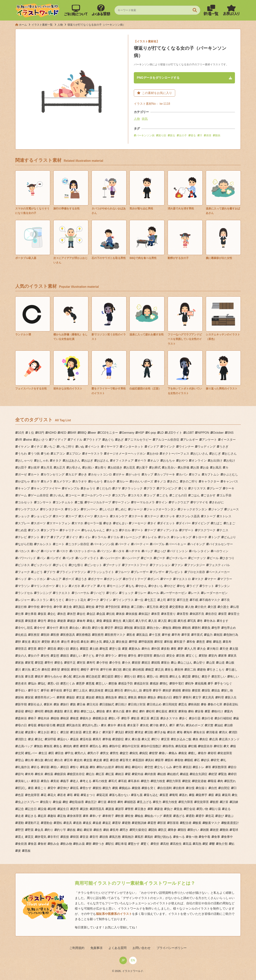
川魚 (28, 670)
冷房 (65, 629)
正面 (156, 719)
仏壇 (236, 608)
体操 (122, 615)
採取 (207, 691)
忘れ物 (80, 677)
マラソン (24, 587)
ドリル (115, 538)
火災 (147, 740)
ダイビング (202, 524)
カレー (124, 482)
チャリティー (71, 531)
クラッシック (134, 489)
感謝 (155, 684)
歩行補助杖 (225, 719)
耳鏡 (124, 782)
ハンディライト (89, 559)
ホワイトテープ (136, 580)
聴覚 (188, 782)
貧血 (180, 810)
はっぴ (161, 552)
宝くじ (193, 656)
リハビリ (99, 594)
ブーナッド (113, 566)
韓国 (76, 838)
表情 (209, 136)
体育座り (170, 615)
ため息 (22, 531)
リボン (113, 594)
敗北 (124, 698)
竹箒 (179, 768)
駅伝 (111, 845)
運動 (21, 824)
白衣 (60, 761)
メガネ (76, 587)
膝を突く (150, 789)
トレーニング (132, 538)
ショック (24, 517)
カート (35, 475)
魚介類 (223, 845)
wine (29, 440)
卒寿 (177, 635)
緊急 (224, 775)
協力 (210, 635)
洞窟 (131, 733)
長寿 (116, 831)
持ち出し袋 (134, 691)
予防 (101, 608)
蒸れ (185, 796)
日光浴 (94, 705)
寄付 (50, 663)
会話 (92, 615)
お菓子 (143, 468)
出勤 (88, 629)
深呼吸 (52, 740)
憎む (165, 684)
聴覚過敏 (201, 782)
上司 (163, 601)
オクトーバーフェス (176, 454)
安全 (172, 656)
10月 (21, 433)
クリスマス (198, 489)
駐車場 (122, 845)
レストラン (41, 601)
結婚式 (174, 775)
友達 (28, 642)
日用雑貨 (171, 705)
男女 (106, 754)
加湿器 (141, 629)
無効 (40, 747)
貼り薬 (216, 810)
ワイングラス (125, 601)
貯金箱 (191, 810)
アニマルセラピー (139, 440)
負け (170, 810)
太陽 (235, 649)
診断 (53, 810)
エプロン (75, 454)
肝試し (22, 789)
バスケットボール (84, 552)
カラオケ (81, 482)
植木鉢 (45, 719)
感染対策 (143, 684)
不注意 (184, 601)
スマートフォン (60, 524)
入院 (164, 622)
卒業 (187, 635)
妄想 (56, 656)
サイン (163, 503)
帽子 (86, 670)
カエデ (73, 475)
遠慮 (98, 824)
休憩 (73, 615)
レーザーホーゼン (175, 594)
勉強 (168, 629)
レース (195, 594)
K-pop (152, 433)
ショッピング (43, 517)
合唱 (76, 642)
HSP (141, 433)
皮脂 (89, 761)
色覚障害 (34, 796)
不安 (173, 601)
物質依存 (207, 747)
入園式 (130, 622)
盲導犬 (127, 761)
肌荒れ (231, 782)
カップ (149, 475)
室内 (214, 656)
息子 (207, 677)
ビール (214, 559)
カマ (37, 482)
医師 (46, 635)
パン (43, 559)
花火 (53, 796)
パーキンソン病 (145, 136)
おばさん (103, 461)
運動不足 (34, 824)
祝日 (66, 768)
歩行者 (209, 719)
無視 (49, 747)
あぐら (109, 440)
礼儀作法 (24, 768)
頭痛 (105, 838)
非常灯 (55, 838)
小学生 (116, 663)
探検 (21, 698)
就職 (157, 663)
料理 (221, 698)
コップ (151, 496)
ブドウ (51, 573)
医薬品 (143, 635)
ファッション (161, 566)
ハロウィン (221, 552)
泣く (56, 733)
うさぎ (224, 447)
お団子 (22, 468)
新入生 (232, 698)
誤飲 (86, 810)
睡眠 (190, 761)
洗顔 (121, 733)
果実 (174, 712)
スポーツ (40, 524)
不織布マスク (211, 601)
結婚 (163, 775)
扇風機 (202, 684)
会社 (83, 615)
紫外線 (139, 775)
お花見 (131, 468)
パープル (158, 545)
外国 (157, 649)
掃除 (188, 691)
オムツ (155, 461)
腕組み (126, 789)
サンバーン (91, 510)
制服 (130, 629)
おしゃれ (43, 461)
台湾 (67, 642)
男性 (116, 754)
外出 (147, 649)
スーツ (60, 517)
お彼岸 (35, 468)
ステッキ (169, 517)
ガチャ (120, 475)
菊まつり (89, 796)
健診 (73, 622)
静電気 (42, 838)
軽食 (131, 817)
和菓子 (181, 642)
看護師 (140, 761)
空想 (150, 768)
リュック (128, 594)
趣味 (53, 817)
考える (87, 782)
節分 (234, 768)
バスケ (64, 552)
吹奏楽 (123, 642)
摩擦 (62, 698)
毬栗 (62, 726)
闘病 (154, 831)
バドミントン (179, 552)
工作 (37, 670)
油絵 (220, 726)
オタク (57, 461)
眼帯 (161, 761)
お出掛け (216, 461)
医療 (56, 635)
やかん (143, 587)
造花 (211, 817)
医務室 (35, 635)
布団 (47, 670)
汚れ (182, 726)
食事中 (228, 838)
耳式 (114, 782)
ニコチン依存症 (79, 545)
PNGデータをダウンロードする (161, 78)
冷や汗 (54, 629)
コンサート (44, 503)
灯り (157, 740)
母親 (34, 726)
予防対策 (114, 608)
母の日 (22, 726)
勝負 (207, 629)
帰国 (67, 670)
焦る (59, 747)
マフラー (226, 580)
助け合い (155, 629)
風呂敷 (116, 838)
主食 (69, 608)
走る (228, 810)
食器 (34, 845)
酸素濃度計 (231, 824)
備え (92, 622)
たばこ (218, 524)
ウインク (169, 447)
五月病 (154, 608)
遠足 (108, 824)
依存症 (213, 615)
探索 (31, 698)
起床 (43, 817)
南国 (219, 635)
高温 (189, 845)
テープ (152, 531)
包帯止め (230, 629)
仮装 (43, 615)
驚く (146, 845)
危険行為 (232, 635)
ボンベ (155, 580)
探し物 (228, 691)
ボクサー (97, 580)
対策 (83, 663)
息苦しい (220, 677)
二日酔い (140, 608)
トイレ (86, 538)
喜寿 (228, 642)
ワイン (107, 601)
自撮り (203, 789)
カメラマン (64, 482)
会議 (102, 615)
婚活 (66, 656)
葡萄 (175, 796)
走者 (21, 817)
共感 (183, 622)
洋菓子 (110, 733)
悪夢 (82, 684)
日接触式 (108, 705)
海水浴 (201, 733)
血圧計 (92, 803)
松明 (152, 712)
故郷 (92, 698)
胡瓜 (76, 789)
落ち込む (152, 796)
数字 (179, 698)
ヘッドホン (38, 580)
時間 (40, 712)
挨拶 (168, 691)
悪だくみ (69, 684)
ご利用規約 (83, 949)
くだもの (105, 489)
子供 (101, 656)
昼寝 (21, 712)
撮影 (72, 698)
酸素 (198, 824)
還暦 (153, 824)
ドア (46, 538)
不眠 (195, 601)
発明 (213, 754)
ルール (155, 594)
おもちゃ (169, 461)
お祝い (89, 468)
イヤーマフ (111, 447)
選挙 (118, 824)
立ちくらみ (164, 768)
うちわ (22, 454)
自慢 (192, 789)
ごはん (195, 496)
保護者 (32, 622)
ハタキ (120, 552)
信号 (43, 622)
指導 (149, 691)
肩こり (42, 789)
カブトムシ (212, 475)
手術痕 (58, 691)
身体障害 (76, 817)
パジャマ (49, 552)
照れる (97, 747)
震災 (31, 838)
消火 (225, 733)
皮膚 (99, 761)
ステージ (153, 517)
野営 (21, 831)
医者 (132, 635)
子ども (90, 656)
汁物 (155, 726)
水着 (123, 726)
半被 (167, 635)
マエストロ (183, 580)
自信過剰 (166, 789)
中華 (59, 608)
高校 (166, 845)
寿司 (92, 663)
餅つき (100, 845)
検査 (76, 719)
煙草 (86, 747)
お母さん (75, 468)
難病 (218, 136)
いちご (51, 447)
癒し (194, 754)
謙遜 (111, 810)
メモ (103, 587)
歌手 (127, 719)
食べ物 (193, 838)
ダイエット (167, 524)
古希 (57, 642)
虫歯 (58, 803)
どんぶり (230, 538)
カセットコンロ (101, 475)
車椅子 (110, 817)
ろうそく (58, 601)
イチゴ (38, 447)
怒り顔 (131, 677)
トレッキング (183, 538)
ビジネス (24, 566)
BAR (73, 433)
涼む (40, 740)
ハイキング (198, 545)
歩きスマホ (170, 719)
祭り (76, 768)
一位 (140, 601)
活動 (150, 733)
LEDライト (175, 433)
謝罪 (121, 810)
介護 (213, 608)
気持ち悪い (92, 726)
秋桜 (121, 768)
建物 (203, 670)
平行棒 (107, 670)
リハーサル (82, 594)
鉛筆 (89, 831)
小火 (128, 663)
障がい (195, 831)
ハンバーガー (112, 559)
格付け (219, 712)
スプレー (24, 524)
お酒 (196, 468)
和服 (170, 642)
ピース (148, 559)
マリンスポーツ (44, 587)
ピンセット (95, 566)
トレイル (151, 538)
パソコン (106, 552)
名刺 (86, 642)
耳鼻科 (135, 782)
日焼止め (155, 705)
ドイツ (73, 538)
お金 (206, 468)
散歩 (153, 698)
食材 (43, 845)
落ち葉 (138, 796)
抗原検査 (98, 691)
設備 (43, 810)
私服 (86, 768)
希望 (57, 670)
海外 (189, 733)
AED (63, 433)
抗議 (110, 691)
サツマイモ (201, 503)
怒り (120, 677)
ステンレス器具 (189, 517)
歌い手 (116, 719)
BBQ (83, 433)
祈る (37, 768)
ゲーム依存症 (40, 496)
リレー (142, 594)
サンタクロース (53, 510)
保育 (224, 615)
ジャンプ (217, 510)
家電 (31, 663)
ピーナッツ (198, 559)
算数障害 (221, 768)
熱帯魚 (170, 747)
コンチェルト (64, 503)
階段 (183, 831)
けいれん (58, 496)
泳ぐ (98, 733)
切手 (110, 629)
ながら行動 (25, 545)
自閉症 (225, 789)
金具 (40, 831)
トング (216, 538)
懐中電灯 (178, 684)
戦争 (191, 684)
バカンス (24, 552)
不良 (227, 601)
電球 (235, 831)
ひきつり (228, 559)
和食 (192, 642)
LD (162, 433)
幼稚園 (140, 670)
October (218, 433)
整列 (189, 698)
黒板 (28, 851)
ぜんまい (122, 524)
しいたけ (108, 510)
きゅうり (89, 489)
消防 (234, 733)
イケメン (24, 447)
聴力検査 (159, 782)
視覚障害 (203, 803)
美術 (56, 782)
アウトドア (94, 440)
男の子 (95, 754)
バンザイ (55, 559)
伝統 (112, 615)
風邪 (140, 838)
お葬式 (156, 468)
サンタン (73, 510)
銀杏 (99, 831)
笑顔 (189, 768)
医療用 (99, 635)
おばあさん (73, 461)
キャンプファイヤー (47, 489)
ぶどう (38, 573)
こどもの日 (180, 496)
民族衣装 (75, 726)
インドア (153, 447)
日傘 (83, 705)
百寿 (70, 761)
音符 (95, 838)
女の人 (22, 656)
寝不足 (71, 663)
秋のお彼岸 (107, 768)
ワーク (95, 601)
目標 (116, 761)
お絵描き (116, 468)
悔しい (234, 677)
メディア (90, 587)
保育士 (235, 615)
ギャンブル (72, 489)
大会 (203, 649)
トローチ (201, 538)
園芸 (86, 649)
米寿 (31, 775)
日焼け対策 (138, 705)
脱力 (108, 789)
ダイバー (185, 524)
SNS (231, 433)
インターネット (133, 447)
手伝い (22, 691)
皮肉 (80, 761)
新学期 (22, 705)
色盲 (21, 796)
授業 (198, 691)
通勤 (192, 817)
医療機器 (85, 635)
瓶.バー (33, 754)
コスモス (137, 496)
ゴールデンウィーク (98, 496)
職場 (213, 782)
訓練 (235, 803)
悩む (43, 684)
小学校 (104, 663)
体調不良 (198, 615)
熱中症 (116, 747)
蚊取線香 (78, 803)
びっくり (61, 566)
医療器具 (69, 635)
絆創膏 (152, 775)
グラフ (151, 489)
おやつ (183, 461)
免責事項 (99, 949)
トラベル (101, 538)
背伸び (64, 789)
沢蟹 (210, 726)
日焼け (122, 705)
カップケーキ (166, 475)
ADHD (52, 433)
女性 (46, 656)
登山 (21, 761)
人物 (137, 119)
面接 (66, 838)
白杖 (50, 761)
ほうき (83, 580)
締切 (234, 775)
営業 (34, 649)
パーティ (124, 545)
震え (21, 838)
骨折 (156, 845)
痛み (174, 754)
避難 (128, 824)
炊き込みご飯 (183, 740)
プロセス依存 (196, 573)
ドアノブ (59, 538)
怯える (176, 677)
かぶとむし (231, 475)
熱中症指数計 (152, 747)
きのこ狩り (190, 482)
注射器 (77, 733)
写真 (193, 622)
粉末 (40, 775)
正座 (146, 719)
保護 (21, 622)
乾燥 (92, 608)
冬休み (211, 622)
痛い (164, 754)
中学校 (35, 608)
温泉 (76, 740)
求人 (165, 726)
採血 (217, 691)
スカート (103, 517)
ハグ (37, 552)
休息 (63, 615)
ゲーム (22, 496)
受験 (47, 642)
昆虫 (184, 705)
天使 (225, 649)
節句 (21, 775)
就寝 (137, 663)
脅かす (87, 789)
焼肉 (69, 747)
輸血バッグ (155, 817)
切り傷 (99, 629)
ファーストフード (137, 566)
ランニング (44, 594)
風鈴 (150, 838)
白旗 (40, 761)
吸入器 (110, 642)
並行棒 (22, 608)
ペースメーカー (219, 573)
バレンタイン (201, 552)
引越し (233, 670)
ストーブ (210, 517)
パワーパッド (27, 559)
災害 (167, 740)
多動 (167, 649)
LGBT (190, 433)
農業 (169, 817)
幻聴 (119, 670)
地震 (105, 649)
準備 (108, 740)
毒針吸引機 (48, 726)
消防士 (22, 740)
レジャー (24, 601)
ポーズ (70, 580)
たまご (231, 524)
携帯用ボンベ (46, 698)
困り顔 (162, 136)
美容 (37, 782)
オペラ (142, 461)
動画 (188, 629)
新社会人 (37, 705)
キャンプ (24, 489)
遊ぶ (231, 817)
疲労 (125, 754)
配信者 (187, 824)
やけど (171, 587)
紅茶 (101, 775)
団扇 (53, 649)
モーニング (117, 587)
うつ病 (35, 454)
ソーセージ (139, 524)
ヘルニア (55, 580)
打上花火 (82, 691)
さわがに (218, 503)
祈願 (46, 768)
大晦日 (214, 649)
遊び (221, 817)
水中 (113, 726)
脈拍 (98, 789)
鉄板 (73, 831)
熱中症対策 (132, 747)
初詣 (120, 629)
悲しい (103, 684)
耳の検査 (101, 782)
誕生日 (64, 810)
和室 (160, 642)
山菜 (212, 663)
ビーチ (161, 559)
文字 (198, 698)
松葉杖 (163, 712)
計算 (225, 803)
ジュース (233, 510)
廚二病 (192, 670)
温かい (64, 740)
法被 (21, 733)
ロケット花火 (77, 601)
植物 (56, 719)
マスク (199, 580)
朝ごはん (89, 712)
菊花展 (104, 796)
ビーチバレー (178, 559)
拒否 (120, 691)
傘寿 (83, 622)
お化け (231, 461)
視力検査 (171, 803)
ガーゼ (22, 475)
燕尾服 (183, 747)
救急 (101, 698)
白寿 (31, 761)
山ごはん (186, 663)
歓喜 (137, 719)
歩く (185, 719)
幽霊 (151, 670)
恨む (198, 677)
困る (173, 136)
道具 (69, 824)
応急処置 (95, 677)
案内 (230, 712)
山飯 (231, 663)
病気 (145, 119)
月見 (70, 712)
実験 (204, 656)
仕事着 (32, 615)
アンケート (209, 440)
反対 (37, 642)
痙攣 (155, 754)
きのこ (174, 482)
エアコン (59, 454)
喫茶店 (22, 649)
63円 (41, 433)
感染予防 (127, 684)
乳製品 (80, 608)
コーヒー (74, 496)
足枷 (63, 817)
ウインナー (186, 447)
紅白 (92, 775)
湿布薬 (87, 740)
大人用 (192, 649)
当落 (21, 677)
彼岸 (40, 677)
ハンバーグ (132, 559)
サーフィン (122, 503)
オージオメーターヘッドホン (126, 454)
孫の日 (161, 656)
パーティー (141, 545)
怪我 (165, 677)
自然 (214, 789)
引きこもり (217, 670)
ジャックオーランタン (161, 510)
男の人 (82, 754)
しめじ (122, 510)
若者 (63, 796)
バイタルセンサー (221, 545)
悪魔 (92, 684)
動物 (178, 629)
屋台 (167, 663)
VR (20, 440)
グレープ (216, 489)
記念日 (32, 810)
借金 (53, 622)
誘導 (76, 810)
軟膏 (121, 817)
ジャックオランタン (194, 510)
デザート (188, 531)
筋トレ (200, 768)
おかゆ (154, 454)
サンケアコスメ (28, 510)
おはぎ (89, 461)
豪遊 (160, 810)
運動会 (48, 824)
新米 (49, 705)
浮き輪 (161, 733)
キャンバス (231, 482)
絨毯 (186, 775)
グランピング (168, 489)
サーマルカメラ (144, 503)
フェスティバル (219, 566)
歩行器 (196, 719)
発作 (204, 754)
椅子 (34, 719)
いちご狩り (67, 447)
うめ (46, 454)
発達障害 (226, 754)
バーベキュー (177, 545)
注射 (66, 733)
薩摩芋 (203, 796)
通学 (201, 817)
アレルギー (191, 440)
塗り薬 (116, 649)
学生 (134, 656)
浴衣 (173, 733)
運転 (59, 824)
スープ (73, 517)
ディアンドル (169, 531)
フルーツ (124, 573)
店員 (161, 670)
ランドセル (25, 594)
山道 (222, 663)
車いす (97, 817)
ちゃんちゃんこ (95, 531)
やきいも (157, 587)
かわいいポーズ (143, 482)
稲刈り (139, 768)
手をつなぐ (225, 684)
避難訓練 (140, 824)
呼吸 (134, 642)
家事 (224, 656)
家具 (234, 656)
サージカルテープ (99, 503)
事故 (127, 608)
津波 (140, 733)
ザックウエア (180, 503)
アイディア (59, 440)
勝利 (198, 629)
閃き (125, 831)
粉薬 (50, 775)
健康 (63, 622)
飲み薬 (80, 845)
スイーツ (87, 517)
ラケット (208, 587)
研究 (216, 761)
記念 (21, 810)
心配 (69, 677)
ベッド (22, 580)
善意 (202, 642)
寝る (193, 136)
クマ (118, 489)
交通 (165, 608)
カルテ (111, 482)
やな (183, 587)
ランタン (224, 587)
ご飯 (80, 503)
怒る (143, 677)
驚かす (135, 845)
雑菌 (206, 831)
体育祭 (184, 615)
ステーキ (137, 517)
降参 (173, 831)
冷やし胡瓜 (25, 629)
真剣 (151, 761)
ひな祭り (77, 566)
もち (131, 587)
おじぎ (216, 454)
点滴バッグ (25, 747)
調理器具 (98, 810)
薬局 (228, 796)
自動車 (180, 789)
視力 (158, 803)
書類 (60, 712)
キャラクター (210, 482)
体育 (157, 615)
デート (139, 531)
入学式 (143, 622)
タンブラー (51, 531)
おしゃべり (25, 461)
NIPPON (203, 433)
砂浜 (207, 761)
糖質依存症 (77, 775)
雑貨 (216, 831)
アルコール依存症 (167, 440)
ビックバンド (43, 566)
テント (35, 538)
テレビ (22, 538)
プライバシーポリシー (166, 949)
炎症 (205, 740)
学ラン (113, 656)
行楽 (104, 803)
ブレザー (158, 573)
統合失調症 (200, 775)
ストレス (225, 517)
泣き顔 (45, 733)
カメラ (48, 482)
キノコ (161, 482)
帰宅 (76, 670)
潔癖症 (119, 740)
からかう (97, 482)
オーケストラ (94, 454)
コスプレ (121, 496)
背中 (53, 789)
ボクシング (114, 580)
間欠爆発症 (140, 831)
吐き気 (98, 642)
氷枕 (146, 726)
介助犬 (202, 608)
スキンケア (120, 517)
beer (93, 433)
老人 (76, 782)
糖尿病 (61, 775)
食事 (217, 838)
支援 (82, 698)
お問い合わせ (139, 949)
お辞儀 (185, 468)
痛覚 (184, 754)
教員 (134, 698)
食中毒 (206, 838)
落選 (165, 796)
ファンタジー (196, 566)
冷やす (41, 629)
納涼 (121, 775)
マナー (212, 580)
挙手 (158, 691)
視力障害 (187, 803)
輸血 (140, 817)
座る (170, 670)
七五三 (152, 601)
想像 (114, 684)
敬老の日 (166, 698)
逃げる (180, 817)
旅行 (66, 705)
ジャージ (137, 510)
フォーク (24, 573)
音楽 (86, 838)
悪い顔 (55, 684)
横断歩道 (101, 719)
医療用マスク (116, 635)
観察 (216, 803)
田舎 (61, 754)
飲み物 (67, 845)
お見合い (170, 468)
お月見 (48, 468)
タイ (153, 524)
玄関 (21, 754)
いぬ (81, 447)
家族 (21, 663)
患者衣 (22, 684)
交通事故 (178, 608)
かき (84, 475)
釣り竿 (61, 831)
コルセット (25, 503)
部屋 (163, 824)
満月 (98, 740)
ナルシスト (44, 545)
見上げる (146, 803)
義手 (66, 782)
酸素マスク (213, 824)
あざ (121, 440)
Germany (128, 433)
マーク (167, 580)
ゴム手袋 (225, 496)
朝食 (102, 712)
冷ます (224, 622)
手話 (69, 691)
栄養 (201, 712)
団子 (43, 649)
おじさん (231, 454)
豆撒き (142, 810)
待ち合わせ (55, 677)
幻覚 (128, 670)
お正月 (61, 468)
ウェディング (207, 447)
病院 (145, 754)
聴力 (146, 782)
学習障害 (146, 656)
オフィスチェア (123, 461)
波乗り (32, 733)
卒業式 (198, 635)
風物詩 (129, 838)
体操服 (133, 615)
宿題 (40, 663)
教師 (143, 698)
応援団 (109, 677)
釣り (50, 831)
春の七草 (216, 705)
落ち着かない (121, 796)
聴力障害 (175, 782)
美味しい (24, 782)
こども (164, 496)
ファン (179, 566)
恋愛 (188, 677)
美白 (46, 782)
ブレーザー (141, 573)
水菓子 (134, 726)
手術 (46, 691)
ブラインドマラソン (73, 573)
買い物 (204, 810)
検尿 (66, 719)
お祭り (102, 468)
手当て (35, 691)
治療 (230, 726)
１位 (31, 433)
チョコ (113, 531)
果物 (184, 712)
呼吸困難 (147, 642)
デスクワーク (207, 531)
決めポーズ (196, 726)
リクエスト (63, 594)
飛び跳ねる (164, 838)
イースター (228, 440)
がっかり (134, 475)
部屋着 (174, 824)
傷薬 (109, 622)
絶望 (214, 775)
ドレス (165, 538)
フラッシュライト (102, 573)
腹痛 (137, 789)
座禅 (180, 670)
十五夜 (156, 635)
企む (53, 615)
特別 (219, 747)
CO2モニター (109, 433)
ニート (60, 545)
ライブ (194, 587)
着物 (180, 761)
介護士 (225, 608)
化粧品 (22, 635)
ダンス (35, 531)
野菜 (31, 831)
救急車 (113, 698)
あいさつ (42, 440)
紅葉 (111, 775)
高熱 (198, 845)
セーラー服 (95, 524)
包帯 (217, 629)
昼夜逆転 (232, 705)
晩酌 (50, 712)
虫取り (47, 803)
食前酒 (22, 845)
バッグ (149, 552)
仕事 (21, 615)
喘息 (219, 642)
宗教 (182, 656)
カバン (183, 475)
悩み (34, 684)
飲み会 (55, 845)
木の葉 (120, 712)
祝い (56, 768)
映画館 (195, 705)
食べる (180, 838)
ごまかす (210, 496)
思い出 (154, 677)
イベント (94, 447)
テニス (224, 531)
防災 (164, 831)
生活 (44, 754)
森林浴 (22, 719)
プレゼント (176, 573)
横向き (87, 719)
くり (184, 489)
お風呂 (217, 468)
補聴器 (131, 803)
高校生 (177, 845)
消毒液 (213, 733)
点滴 (215, 740)
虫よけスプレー (28, 803)
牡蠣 (194, 747)
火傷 (137, 740)
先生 (119, 622)
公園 (173, 622)
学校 (124, 656)
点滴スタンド (231, 740)
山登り (201, 663)
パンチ (70, 559)
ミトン (63, 587)
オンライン (199, 461)
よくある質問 (117, 949)
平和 (96, 670)
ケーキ (230, 489)
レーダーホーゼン (216, 594)
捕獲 (178, 691)
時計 (31, 712)
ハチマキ (134, 552)
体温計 (146, 615)
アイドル (76, 440)
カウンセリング (54, 475)
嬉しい (77, 656)
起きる (32, 817)
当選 (31, 677)
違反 (89, 824)
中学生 (48, 608)
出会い (76, 629)
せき (109, 524)
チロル (126, 531)
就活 (147, 663)
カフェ (196, 475)
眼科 (170, 761)
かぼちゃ (24, 482)
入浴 (154, 622)
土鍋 (95, 649)
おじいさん (201, 454)
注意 (89, 733)
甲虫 (70, 754)
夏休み (136, 649)
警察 (131, 810)
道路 (79, 824)
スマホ (79, 524)
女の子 (183, 136)
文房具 (210, 698)
